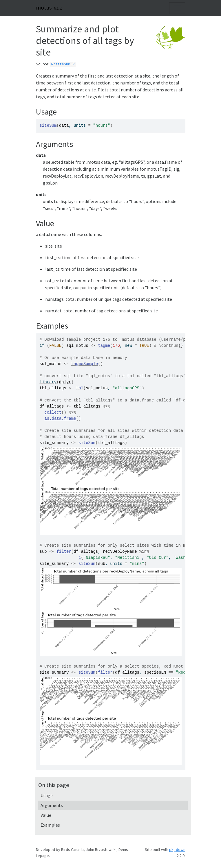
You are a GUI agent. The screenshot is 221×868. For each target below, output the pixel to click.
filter (64, 552)
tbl (80, 388)
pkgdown (177, 849)
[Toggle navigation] (177, 8)
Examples (50, 825)
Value (46, 815)
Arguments (52, 805)
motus (44, 7)
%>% (106, 406)
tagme (104, 346)
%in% (144, 552)
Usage (47, 795)
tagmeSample (85, 364)
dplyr (65, 382)
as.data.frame (60, 419)
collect (53, 412)
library (48, 382)
